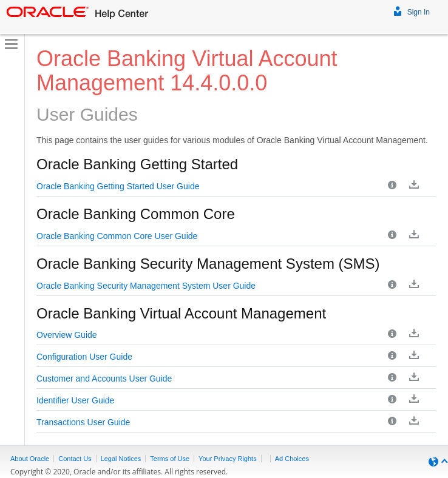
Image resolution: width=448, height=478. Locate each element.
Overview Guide (67, 335)
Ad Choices (292, 459)
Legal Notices (121, 459)
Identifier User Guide (75, 400)
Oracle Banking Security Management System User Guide (146, 286)
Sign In (412, 11)
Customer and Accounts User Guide (104, 379)
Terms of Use (170, 459)
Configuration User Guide (84, 357)
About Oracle (30, 459)
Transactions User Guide (83, 422)
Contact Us (75, 459)
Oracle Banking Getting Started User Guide (118, 186)
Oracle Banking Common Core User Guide (117, 236)
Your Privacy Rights (228, 459)
